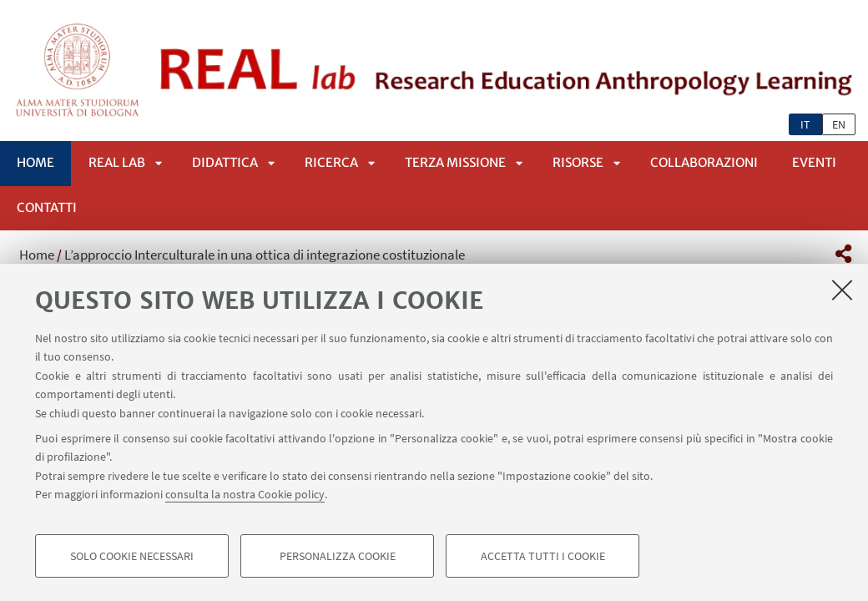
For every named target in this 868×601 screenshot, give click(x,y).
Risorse (578, 162)
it (805, 124)
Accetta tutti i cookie (543, 556)
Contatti (47, 207)
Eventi (814, 162)
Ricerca (331, 162)
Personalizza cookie (338, 556)
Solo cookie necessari (132, 556)
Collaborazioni (704, 162)
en (839, 124)
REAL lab (117, 162)
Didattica (225, 162)
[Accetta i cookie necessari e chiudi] (842, 290)
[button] (843, 254)
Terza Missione (455, 162)
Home (35, 162)
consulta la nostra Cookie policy (245, 494)
